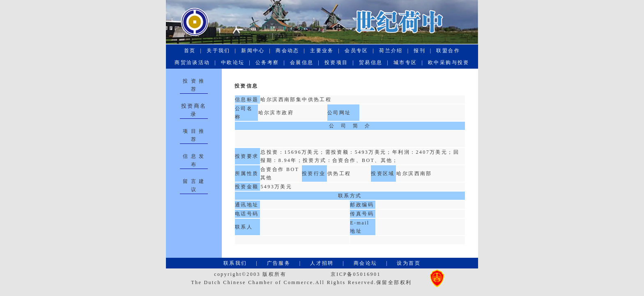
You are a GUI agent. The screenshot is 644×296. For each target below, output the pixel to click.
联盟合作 (448, 51)
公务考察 (267, 62)
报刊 (420, 51)
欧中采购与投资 (449, 62)
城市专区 (405, 62)
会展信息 (302, 62)
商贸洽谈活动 (192, 62)
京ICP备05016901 (356, 274)
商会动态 (287, 51)
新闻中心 (253, 51)
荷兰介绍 (391, 51)
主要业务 (322, 51)
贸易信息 (371, 62)
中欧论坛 (233, 62)
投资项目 (336, 62)
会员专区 (356, 51)
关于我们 (218, 51)
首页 (190, 51)
